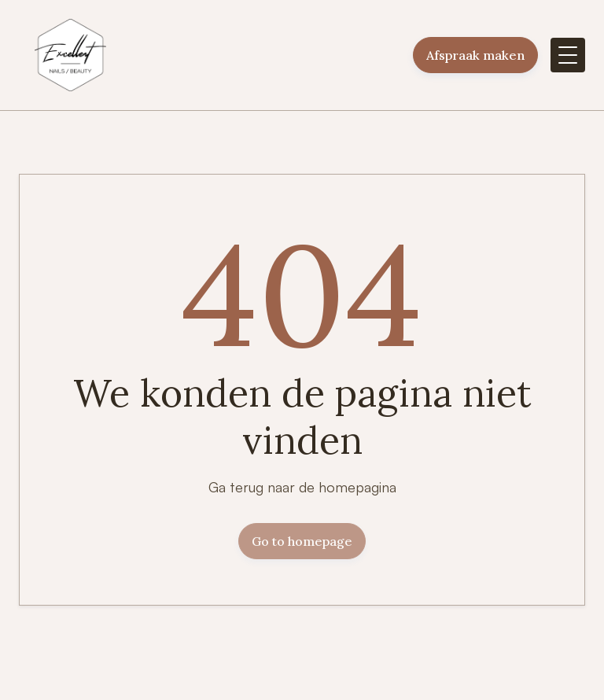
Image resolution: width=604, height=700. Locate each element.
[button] (568, 55)
